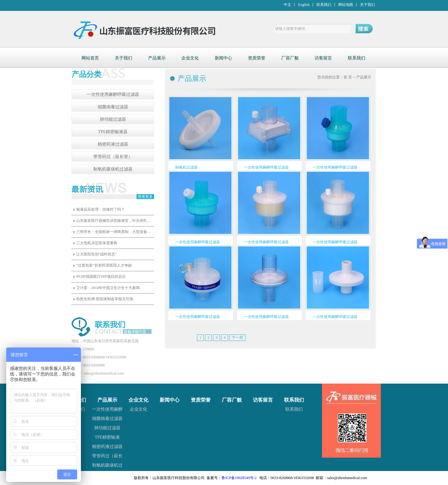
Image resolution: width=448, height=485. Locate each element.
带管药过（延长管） (113, 157)
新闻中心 (223, 58)
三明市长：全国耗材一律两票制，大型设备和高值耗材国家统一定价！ (115, 232)
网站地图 (346, 5)
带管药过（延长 (107, 456)
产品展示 (157, 58)
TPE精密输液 (107, 437)
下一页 (237, 338)
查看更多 (145, 197)
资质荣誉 (257, 58)
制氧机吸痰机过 (107, 465)
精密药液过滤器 (113, 144)
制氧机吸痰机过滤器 (113, 169)
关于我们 (367, 5)
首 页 (348, 77)
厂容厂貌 (290, 58)
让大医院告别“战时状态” (97, 254)
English (304, 5)
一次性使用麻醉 (107, 409)
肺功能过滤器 (113, 119)
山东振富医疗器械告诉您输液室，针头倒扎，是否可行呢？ (115, 221)
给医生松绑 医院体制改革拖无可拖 (105, 299)
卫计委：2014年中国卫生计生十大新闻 (108, 288)
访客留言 (323, 58)
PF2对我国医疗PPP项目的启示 (101, 277)
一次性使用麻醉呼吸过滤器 (113, 94)
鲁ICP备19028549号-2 (239, 478)
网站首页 (90, 58)
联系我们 (324, 5)
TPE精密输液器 (113, 132)
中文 (287, 5)
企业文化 (190, 58)
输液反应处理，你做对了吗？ (100, 209)
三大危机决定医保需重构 (97, 243)
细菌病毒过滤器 (113, 107)
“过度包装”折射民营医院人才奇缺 (104, 265)
